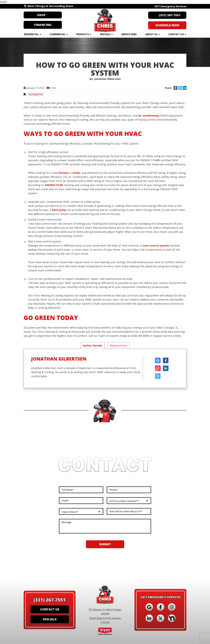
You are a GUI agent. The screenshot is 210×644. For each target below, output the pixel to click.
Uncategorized (36, 94)
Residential (31, 34)
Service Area (129, 34)
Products (83, 34)
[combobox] (129, 501)
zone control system (156, 245)
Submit (105, 544)
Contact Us (176, 34)
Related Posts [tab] (119, 346)
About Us (151, 34)
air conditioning (148, 116)
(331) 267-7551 (50, 598)
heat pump (59, 210)
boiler (77, 173)
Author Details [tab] (92, 346)
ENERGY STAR (54, 185)
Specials (105, 34)
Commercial (57, 34)
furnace (64, 173)
